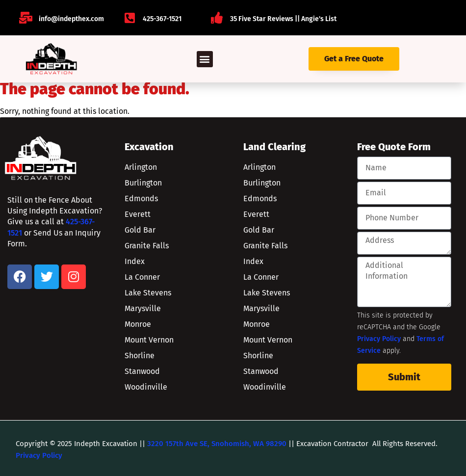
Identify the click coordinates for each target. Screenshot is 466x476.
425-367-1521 (162, 19)
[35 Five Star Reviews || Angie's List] (217, 18)
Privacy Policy (379, 339)
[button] (205, 59)
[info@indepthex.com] (26, 18)
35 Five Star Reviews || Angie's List (283, 19)
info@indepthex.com (71, 19)
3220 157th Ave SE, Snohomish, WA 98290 (217, 444)
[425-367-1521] (129, 18)
